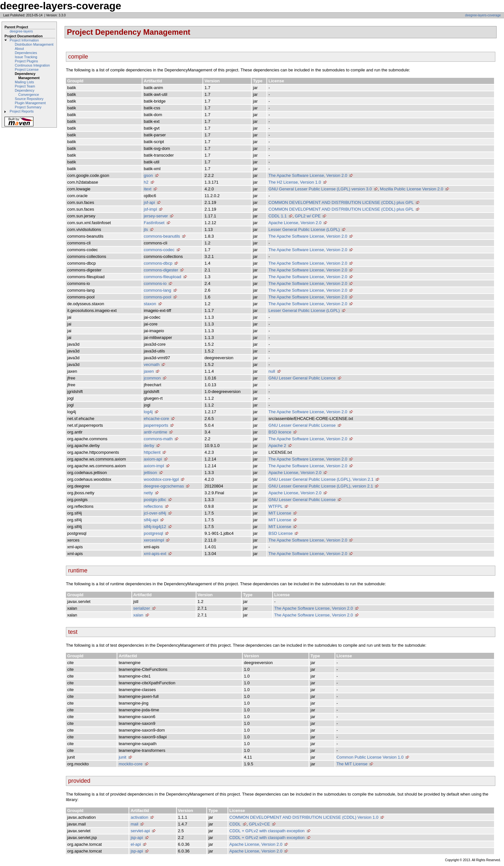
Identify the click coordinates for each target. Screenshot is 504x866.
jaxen (149, 371)
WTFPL (275, 506)
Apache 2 (277, 446)
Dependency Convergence (27, 92)
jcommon (152, 378)
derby (149, 446)
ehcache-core (156, 419)
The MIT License (352, 764)
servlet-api (140, 831)
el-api (136, 844)
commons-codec (159, 250)
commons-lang (157, 290)
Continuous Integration (32, 65)
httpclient (152, 452)
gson (148, 175)
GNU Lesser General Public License (302, 425)
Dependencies (26, 53)
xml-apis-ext (155, 554)
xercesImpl (154, 540)
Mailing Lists (24, 82)
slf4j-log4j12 (155, 527)
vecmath (152, 365)
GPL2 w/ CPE (308, 216)
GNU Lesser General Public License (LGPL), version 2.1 (321, 486)
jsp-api (137, 838)
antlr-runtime (155, 432)
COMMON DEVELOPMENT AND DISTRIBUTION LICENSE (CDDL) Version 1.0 (304, 817)
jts (146, 229)
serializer (142, 608)
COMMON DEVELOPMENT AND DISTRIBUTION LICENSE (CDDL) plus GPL (341, 202)
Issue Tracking (26, 57)
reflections (153, 506)
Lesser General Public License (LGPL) (304, 229)
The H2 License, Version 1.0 (295, 182)
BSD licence (280, 432)
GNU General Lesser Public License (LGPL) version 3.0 (320, 189)
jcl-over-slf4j (155, 513)
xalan (138, 615)
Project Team (25, 86)
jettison (150, 473)
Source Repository (29, 99)
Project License (27, 69)
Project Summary (28, 107)
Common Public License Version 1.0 (370, 757)
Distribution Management (34, 44)
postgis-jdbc (155, 500)
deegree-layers (21, 31)
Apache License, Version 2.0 (295, 223)
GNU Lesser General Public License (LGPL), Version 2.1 (321, 479)
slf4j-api (151, 520)
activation (139, 817)
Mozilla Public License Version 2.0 (412, 189)
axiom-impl (154, 466)
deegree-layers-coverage (483, 15)
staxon (150, 304)
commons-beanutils (162, 236)
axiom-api (153, 459)
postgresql (153, 533)
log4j (148, 412)
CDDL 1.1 (278, 216)
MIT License (280, 513)
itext (148, 189)
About (19, 49)
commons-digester (161, 270)
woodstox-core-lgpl (161, 479)
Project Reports (22, 111)
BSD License (280, 533)
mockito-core (130, 764)
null (272, 371)
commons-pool (157, 297)
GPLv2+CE (259, 824)
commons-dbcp (158, 263)
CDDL (235, 824)
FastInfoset (154, 223)
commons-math (158, 439)
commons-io (155, 283)
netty (148, 493)
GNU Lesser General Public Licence (302, 378)
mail (134, 824)
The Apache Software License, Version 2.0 (308, 175)
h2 (146, 182)
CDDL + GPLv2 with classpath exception (267, 831)
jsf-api (149, 202)
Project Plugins (26, 61)
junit (122, 757)
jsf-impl (150, 209)
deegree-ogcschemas (164, 486)
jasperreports (156, 425)
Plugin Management (30, 103)
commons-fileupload (162, 277)
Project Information (24, 40)
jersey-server (156, 216)
